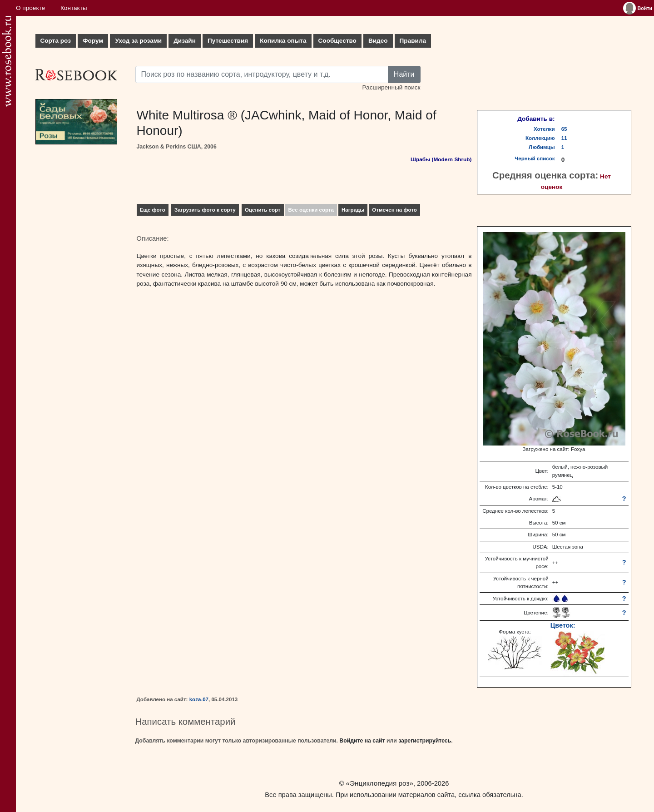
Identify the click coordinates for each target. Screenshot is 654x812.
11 (564, 138)
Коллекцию (540, 138)
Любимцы (542, 147)
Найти (404, 74)
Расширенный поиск (391, 87)
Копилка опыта (283, 41)
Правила (413, 41)
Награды (353, 210)
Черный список (535, 158)
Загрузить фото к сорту (205, 210)
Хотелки (544, 129)
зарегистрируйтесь (425, 741)
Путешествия (228, 41)
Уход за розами (138, 41)
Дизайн (185, 41)
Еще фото (153, 210)
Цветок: (563, 625)
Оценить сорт (263, 210)
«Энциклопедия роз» (380, 783)
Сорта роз (56, 41)
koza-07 (199, 699)
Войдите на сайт (362, 741)
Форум (93, 41)
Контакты (74, 8)
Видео (378, 41)
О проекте (30, 8)
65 (564, 129)
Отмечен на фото (394, 210)
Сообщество (337, 41)
